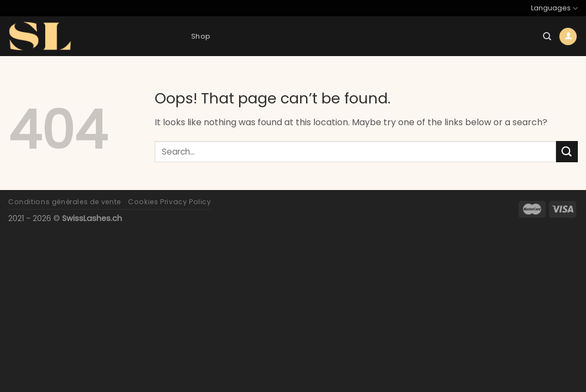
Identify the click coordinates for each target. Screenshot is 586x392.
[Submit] (567, 152)
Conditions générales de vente (65, 202)
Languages (554, 8)
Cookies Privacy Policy (169, 202)
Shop (201, 36)
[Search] (547, 36)
